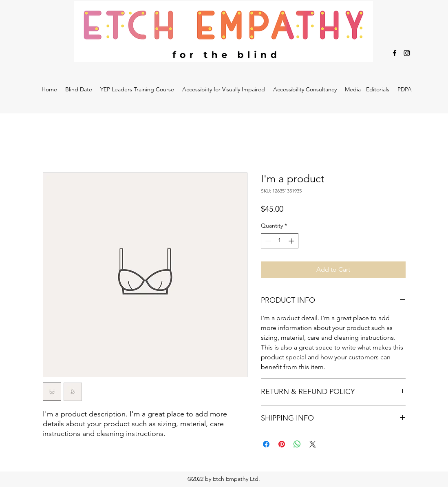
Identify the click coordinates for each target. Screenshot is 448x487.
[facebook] (395, 53)
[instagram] (407, 53)
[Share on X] (313, 444)
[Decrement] (267, 241)
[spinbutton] (280, 241)
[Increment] (292, 241)
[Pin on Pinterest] (282, 444)
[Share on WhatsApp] (297, 444)
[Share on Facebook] (266, 444)
